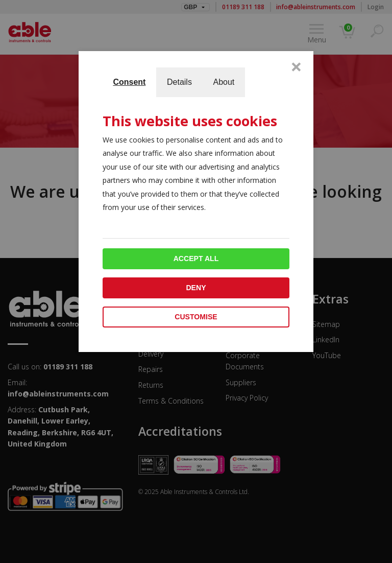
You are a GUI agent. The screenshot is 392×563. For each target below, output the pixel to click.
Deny (196, 288)
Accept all (196, 259)
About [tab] (224, 82)
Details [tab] (179, 82)
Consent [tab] (129, 82)
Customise (196, 317)
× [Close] (296, 66)
